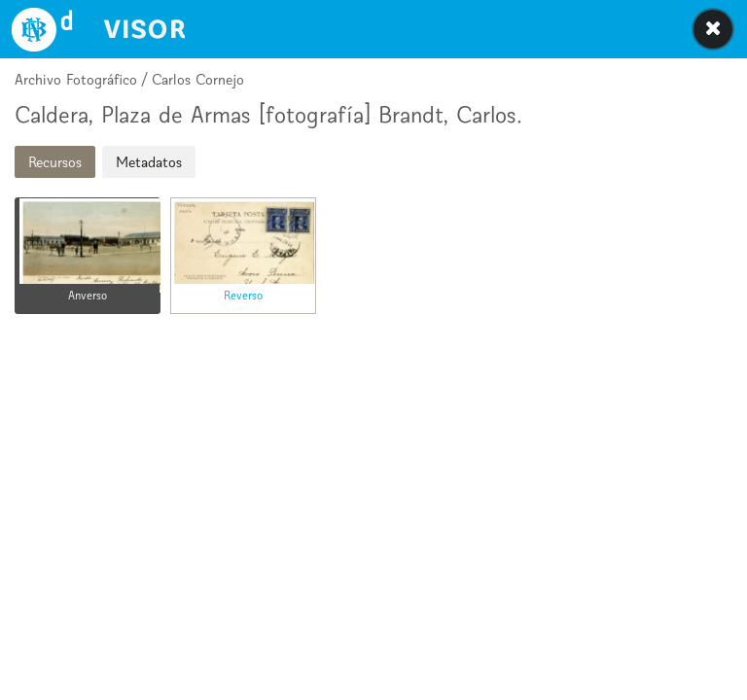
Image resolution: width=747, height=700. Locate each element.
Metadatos (149, 162)
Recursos (55, 162)
